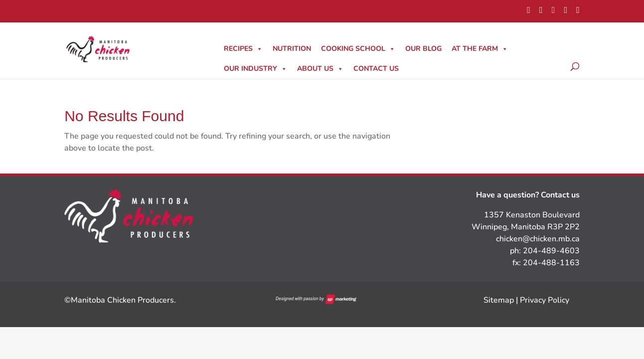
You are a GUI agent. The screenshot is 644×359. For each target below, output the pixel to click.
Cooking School (358, 49)
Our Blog (423, 49)
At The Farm (480, 49)
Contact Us (376, 69)
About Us (320, 69)
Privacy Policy (545, 300)
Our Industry (255, 69)
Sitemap (499, 300)
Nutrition (292, 49)
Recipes (243, 49)
